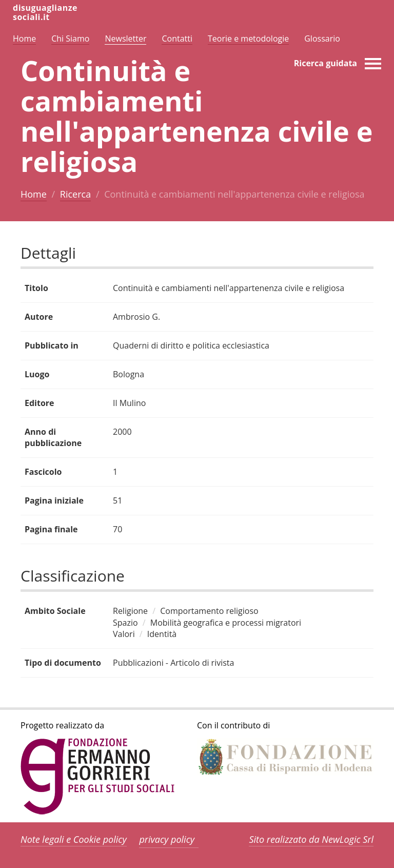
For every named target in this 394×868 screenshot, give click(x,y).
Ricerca (75, 194)
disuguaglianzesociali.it (45, 12)
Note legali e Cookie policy (74, 839)
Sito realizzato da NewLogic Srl (311, 839)
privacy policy (167, 839)
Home (34, 194)
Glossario (322, 38)
